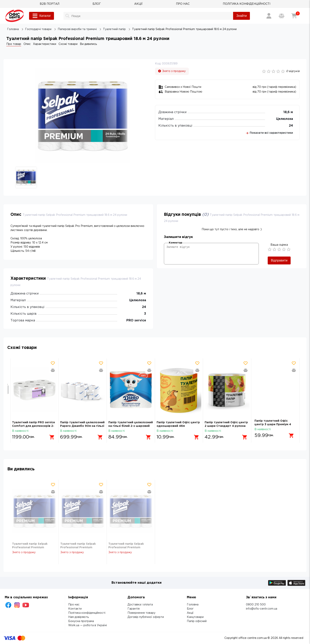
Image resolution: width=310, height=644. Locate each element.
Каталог (42, 16)
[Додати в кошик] (51, 436)
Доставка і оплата (140, 605)
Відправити (279, 260)
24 (291, 126)
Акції (190, 613)
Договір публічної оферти (146, 617)
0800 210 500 (256, 605)
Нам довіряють (78, 617)
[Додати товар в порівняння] (53, 370)
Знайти (241, 16)
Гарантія (134, 609)
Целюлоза (285, 119)
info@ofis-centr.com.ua (262, 609)
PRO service (136, 321)
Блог (190, 609)
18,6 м (288, 112)
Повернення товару (141, 613)
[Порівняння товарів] (282, 16)
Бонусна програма (81, 621)
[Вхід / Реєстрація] (269, 16)
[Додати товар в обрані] (53, 363)
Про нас (74, 605)
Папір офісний (197, 621)
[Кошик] (294, 16)
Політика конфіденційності (87, 613)
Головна (193, 605)
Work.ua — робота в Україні (87, 625)
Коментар (175, 243)
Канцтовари (195, 617)
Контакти (75, 609)
